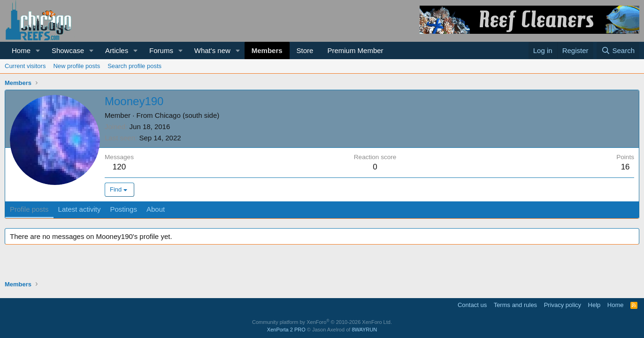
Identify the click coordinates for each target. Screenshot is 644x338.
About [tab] (156, 209)
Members (267, 50)
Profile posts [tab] (29, 209)
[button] (38, 50)
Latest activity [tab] (80, 209)
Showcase (68, 50)
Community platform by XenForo (322, 322)
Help (594, 305)
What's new (212, 50)
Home (21, 50)
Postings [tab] (123, 209)
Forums (161, 50)
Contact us (472, 305)
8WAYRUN (364, 330)
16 (625, 167)
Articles (117, 50)
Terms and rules (515, 305)
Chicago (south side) (187, 115)
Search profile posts (134, 66)
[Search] (618, 50)
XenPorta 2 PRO (286, 330)
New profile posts (77, 66)
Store (305, 50)
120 (119, 167)
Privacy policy (563, 305)
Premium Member (355, 50)
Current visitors (25, 66)
